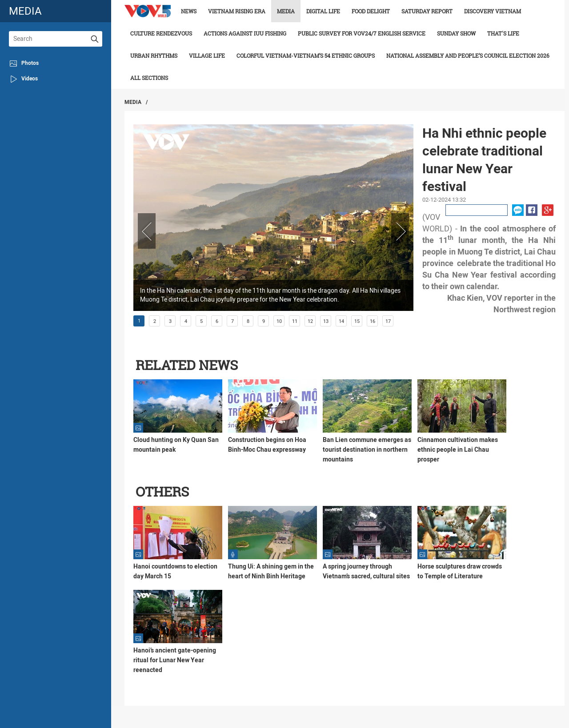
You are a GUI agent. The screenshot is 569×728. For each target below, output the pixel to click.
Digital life (323, 11)
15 (357, 321)
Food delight (371, 11)
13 (326, 321)
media (25, 11)
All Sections (149, 78)
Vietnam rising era (237, 11)
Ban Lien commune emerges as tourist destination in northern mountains (367, 450)
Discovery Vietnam (493, 11)
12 (310, 321)
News (189, 11)
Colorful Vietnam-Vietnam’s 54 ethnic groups (306, 56)
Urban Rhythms (154, 56)
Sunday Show (456, 33)
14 (341, 321)
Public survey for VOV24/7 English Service (362, 33)
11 (295, 321)
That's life (503, 33)
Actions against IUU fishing (245, 33)
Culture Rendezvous (161, 33)
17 (388, 321)
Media (286, 11)
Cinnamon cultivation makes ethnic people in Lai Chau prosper (458, 450)
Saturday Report (427, 11)
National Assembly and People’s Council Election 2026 (468, 56)
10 (279, 321)
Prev (147, 231)
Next (400, 231)
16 (373, 321)
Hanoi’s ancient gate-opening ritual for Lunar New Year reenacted (175, 660)
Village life (207, 56)
